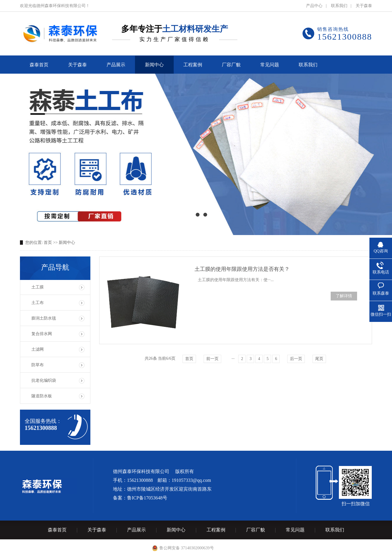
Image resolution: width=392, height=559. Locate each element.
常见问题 (295, 530)
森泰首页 (57, 530)
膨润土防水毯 (44, 318)
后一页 (296, 359)
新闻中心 (67, 243)
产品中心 (314, 6)
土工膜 (38, 287)
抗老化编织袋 (44, 380)
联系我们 (339, 6)
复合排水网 (42, 334)
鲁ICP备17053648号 (147, 498)
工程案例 (216, 530)
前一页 (212, 359)
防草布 (38, 365)
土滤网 (38, 349)
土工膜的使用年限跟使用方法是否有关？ (242, 269)
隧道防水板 (42, 396)
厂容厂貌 (256, 530)
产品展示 (136, 530)
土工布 (38, 303)
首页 (48, 243)
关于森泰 (364, 6)
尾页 (319, 359)
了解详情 (344, 296)
